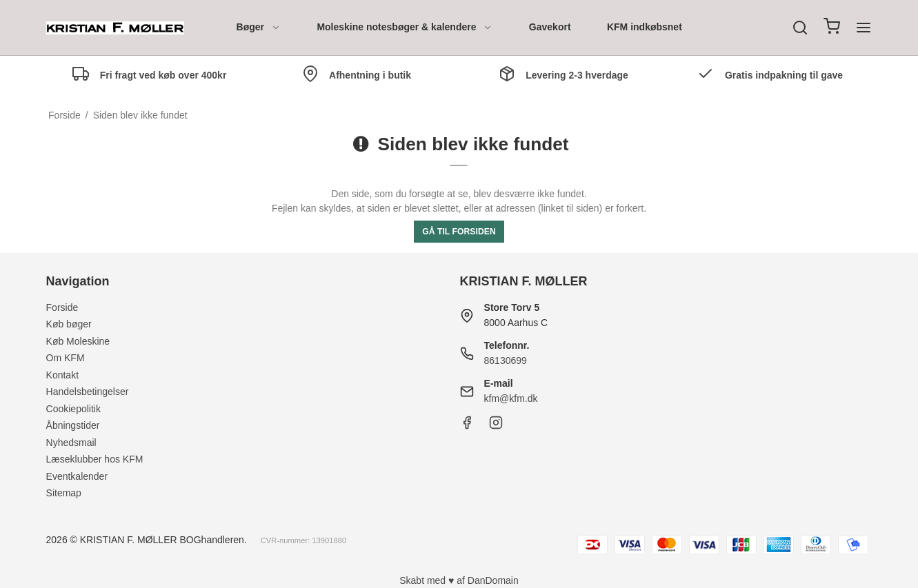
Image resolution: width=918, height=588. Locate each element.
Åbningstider (73, 425)
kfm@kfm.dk (511, 398)
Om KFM (66, 358)
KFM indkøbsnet (645, 27)
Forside (62, 307)
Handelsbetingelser (88, 392)
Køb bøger (69, 324)
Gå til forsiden (459, 232)
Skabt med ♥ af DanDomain (459, 580)
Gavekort (550, 27)
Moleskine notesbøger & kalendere (405, 27)
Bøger (259, 27)
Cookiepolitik (73, 409)
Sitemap (64, 493)
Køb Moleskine (78, 341)
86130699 (506, 361)
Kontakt (62, 375)
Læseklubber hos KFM (95, 459)
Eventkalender (77, 476)
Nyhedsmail (71, 443)
